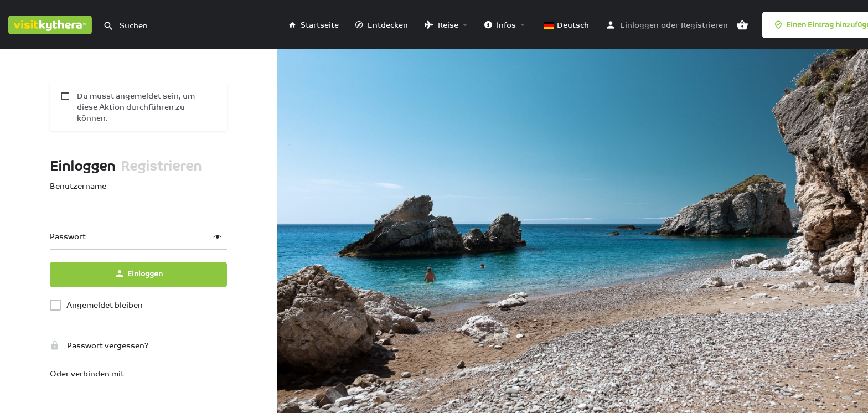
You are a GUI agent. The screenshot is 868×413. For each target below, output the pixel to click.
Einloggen (639, 25)
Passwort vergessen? (99, 345)
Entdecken (382, 25)
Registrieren (704, 25)
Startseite (314, 25)
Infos (500, 25)
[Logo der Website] (51, 24)
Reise (441, 25)
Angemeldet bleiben (105, 305)
